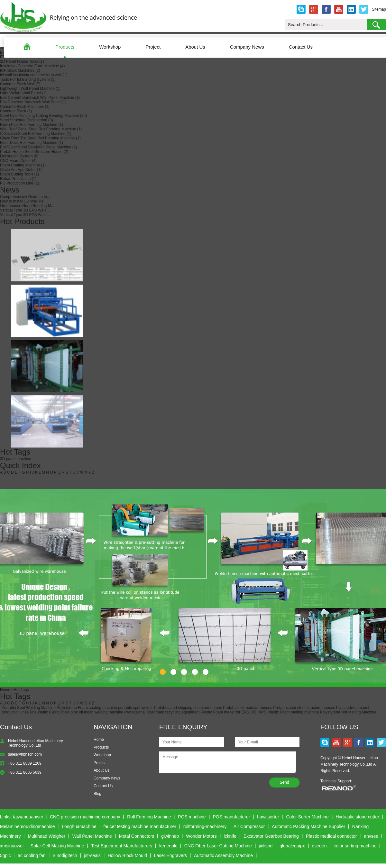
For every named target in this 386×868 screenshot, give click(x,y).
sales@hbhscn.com (25, 754)
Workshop (110, 47)
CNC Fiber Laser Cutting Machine (218, 846)
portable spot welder (135, 708)
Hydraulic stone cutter (357, 817)
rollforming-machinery (205, 826)
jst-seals (92, 855)
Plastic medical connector (331, 836)
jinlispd (266, 846)
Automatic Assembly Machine (223, 855)
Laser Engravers (171, 855)
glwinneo (170, 836)
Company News (247, 47)
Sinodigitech (65, 855)
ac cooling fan (32, 855)
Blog (97, 794)
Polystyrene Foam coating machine (87, 708)
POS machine (192, 817)
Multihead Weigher (46, 836)
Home (5, 690)
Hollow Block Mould (127, 855)
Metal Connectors (137, 836)
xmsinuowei (12, 846)
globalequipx (292, 846)
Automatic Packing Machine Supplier (308, 826)
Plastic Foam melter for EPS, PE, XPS (234, 712)
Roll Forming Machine (149, 817)
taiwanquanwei (28, 817)
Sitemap (379, 9)
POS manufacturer (231, 817)
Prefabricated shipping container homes (188, 708)
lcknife (230, 836)
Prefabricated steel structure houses (304, 708)
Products (65, 47)
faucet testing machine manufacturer (140, 826)
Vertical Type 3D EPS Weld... (25, 210)
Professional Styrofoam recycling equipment (162, 712)
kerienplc (168, 846)
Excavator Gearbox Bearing (271, 836)
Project (153, 47)
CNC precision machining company (85, 817)
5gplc (5, 855)
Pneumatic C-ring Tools (50, 712)
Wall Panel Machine (92, 836)
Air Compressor (249, 826)
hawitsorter (268, 817)
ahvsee (371, 836)
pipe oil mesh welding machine (97, 712)
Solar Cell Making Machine (57, 846)
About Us (195, 47)
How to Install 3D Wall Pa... (23, 201)
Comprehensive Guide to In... (25, 197)
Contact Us (301, 47)
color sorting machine (355, 846)
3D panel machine (16, 459)
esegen (319, 846)
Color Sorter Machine (307, 817)
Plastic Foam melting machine (293, 712)
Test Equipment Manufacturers (122, 846)
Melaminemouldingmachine (27, 826)
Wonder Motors (201, 836)
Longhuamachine (79, 826)
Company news (107, 778)
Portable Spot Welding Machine (29, 708)
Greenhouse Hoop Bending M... (27, 206)
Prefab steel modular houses (248, 708)
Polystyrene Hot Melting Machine (348, 712)
